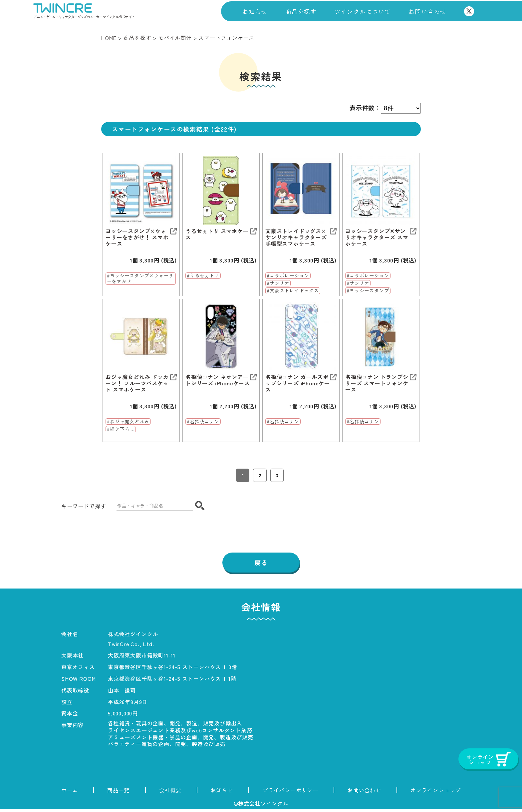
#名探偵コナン (203, 422)
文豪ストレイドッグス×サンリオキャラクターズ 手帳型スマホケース (296, 237)
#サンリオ (278, 283)
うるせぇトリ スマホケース (217, 234)
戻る (261, 566)
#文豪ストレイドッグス (293, 291)
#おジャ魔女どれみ (128, 422)
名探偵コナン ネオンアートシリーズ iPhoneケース (218, 380)
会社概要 (170, 793)
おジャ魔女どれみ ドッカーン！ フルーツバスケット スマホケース (137, 383)
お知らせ (255, 11)
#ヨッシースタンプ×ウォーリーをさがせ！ (140, 279)
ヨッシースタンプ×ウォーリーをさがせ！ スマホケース (137, 237)
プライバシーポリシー (290, 793)
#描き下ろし (121, 429)
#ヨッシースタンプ (368, 291)
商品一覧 (118, 793)
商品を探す (301, 11)
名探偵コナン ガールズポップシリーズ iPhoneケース (298, 383)
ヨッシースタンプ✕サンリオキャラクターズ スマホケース (377, 237)
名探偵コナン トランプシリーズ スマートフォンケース (377, 383)
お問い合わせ (427, 11)
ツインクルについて (363, 11)
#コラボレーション (288, 276)
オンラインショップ (436, 793)
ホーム (70, 793)
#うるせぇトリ (203, 276)
